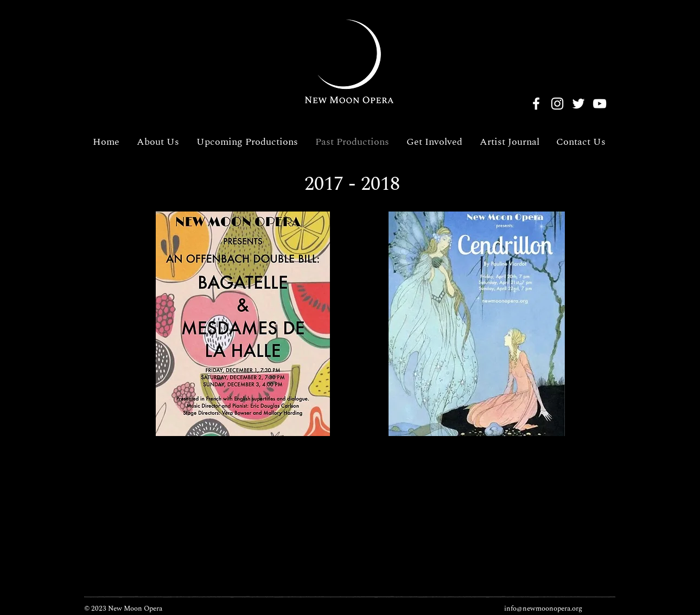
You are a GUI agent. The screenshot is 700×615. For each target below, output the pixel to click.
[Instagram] (557, 104)
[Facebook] (536, 104)
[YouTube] (600, 104)
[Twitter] (578, 104)
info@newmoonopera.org (543, 608)
